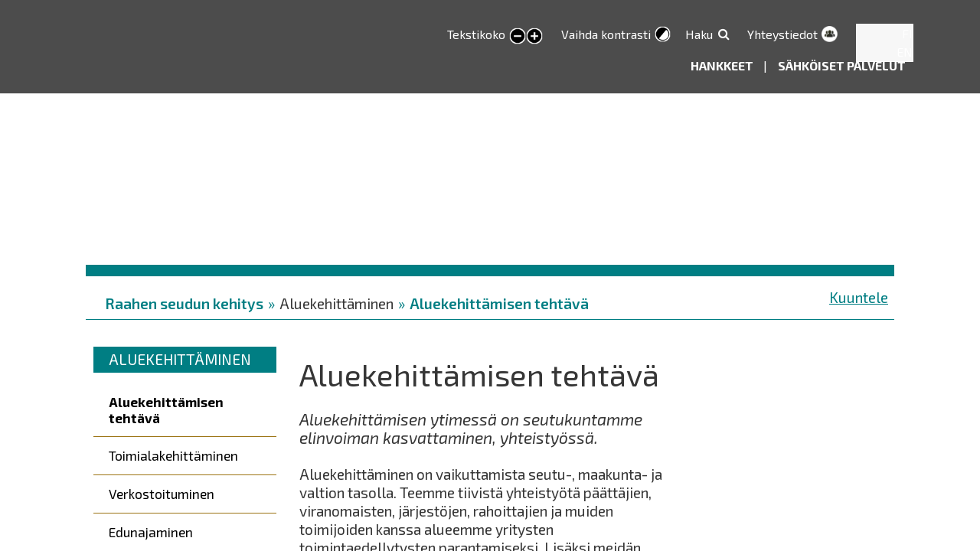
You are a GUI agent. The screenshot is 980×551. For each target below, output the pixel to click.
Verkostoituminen (162, 494)
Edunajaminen (151, 532)
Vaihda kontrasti (606, 34)
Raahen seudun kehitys (184, 303)
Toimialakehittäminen (173, 455)
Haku (699, 34)
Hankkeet (723, 65)
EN (905, 52)
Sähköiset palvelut (842, 65)
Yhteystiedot (782, 34)
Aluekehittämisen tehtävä (499, 303)
